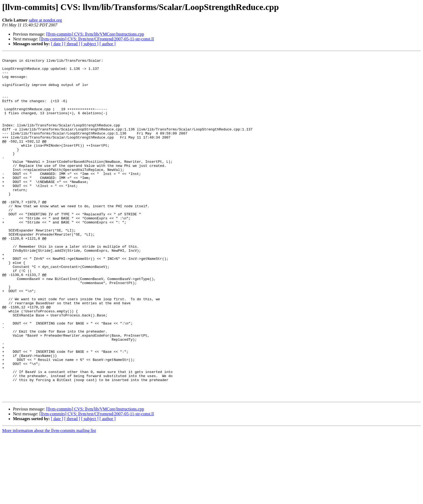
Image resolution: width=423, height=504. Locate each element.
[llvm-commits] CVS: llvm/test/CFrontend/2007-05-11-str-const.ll (97, 39)
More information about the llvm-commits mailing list (49, 499)
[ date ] (57, 44)
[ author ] (108, 44)
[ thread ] (72, 44)
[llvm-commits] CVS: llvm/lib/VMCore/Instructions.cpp (95, 34)
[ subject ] (90, 44)
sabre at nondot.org (45, 20)
